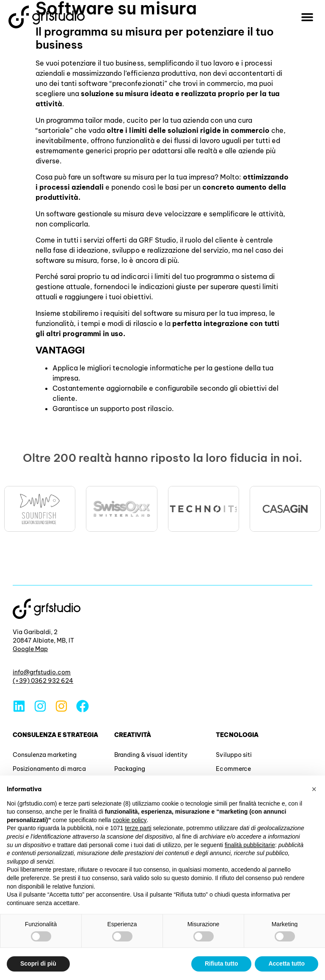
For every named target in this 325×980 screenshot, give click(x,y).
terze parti (138, 828)
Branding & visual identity (151, 755)
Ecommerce (233, 769)
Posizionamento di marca (49, 769)
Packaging (130, 769)
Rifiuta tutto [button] (222, 963)
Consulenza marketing (45, 755)
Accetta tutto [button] (286, 963)
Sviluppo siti (234, 755)
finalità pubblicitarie (250, 845)
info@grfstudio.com (42, 672)
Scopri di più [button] (38, 963)
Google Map (30, 649)
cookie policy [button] (129, 820)
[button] (307, 17)
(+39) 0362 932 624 (43, 681)
